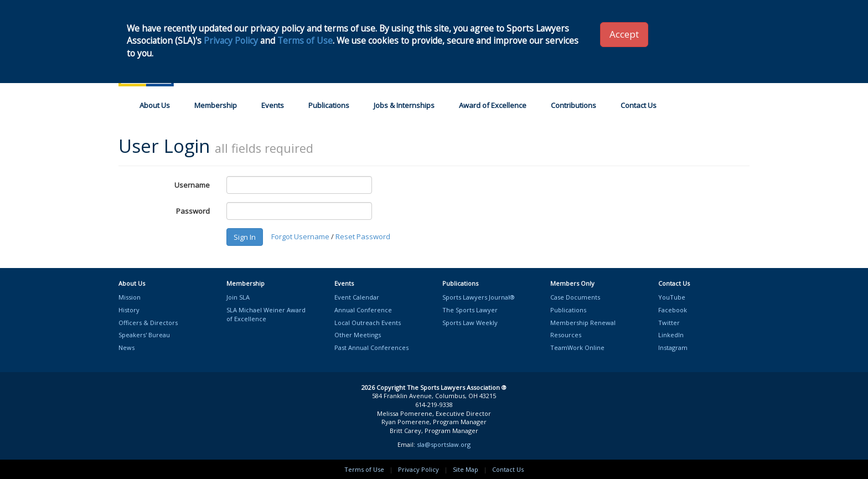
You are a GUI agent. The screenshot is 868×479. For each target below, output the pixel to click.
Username (192, 185)
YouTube (672, 297)
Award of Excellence (493, 105)
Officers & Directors (148, 323)
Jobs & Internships (404, 105)
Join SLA (238, 297)
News (126, 347)
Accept (624, 34)
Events (273, 105)
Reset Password (363, 236)
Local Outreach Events (368, 323)
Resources (566, 335)
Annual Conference (363, 310)
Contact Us (639, 105)
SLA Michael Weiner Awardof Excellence (266, 314)
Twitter (669, 323)
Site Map (466, 469)
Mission (130, 297)
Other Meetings (358, 335)
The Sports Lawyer (470, 310)
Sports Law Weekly (470, 323)
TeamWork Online (577, 347)
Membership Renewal (583, 323)
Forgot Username (300, 236)
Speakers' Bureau (144, 335)
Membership (216, 105)
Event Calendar (357, 297)
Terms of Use (364, 469)
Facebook (673, 310)
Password (193, 211)
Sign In (245, 237)
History (129, 310)
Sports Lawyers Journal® (479, 297)
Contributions (573, 105)
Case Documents (575, 297)
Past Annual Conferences (371, 347)
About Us (155, 105)
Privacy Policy (418, 469)
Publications (329, 105)
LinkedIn (671, 335)
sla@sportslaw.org (444, 444)
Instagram (673, 347)
